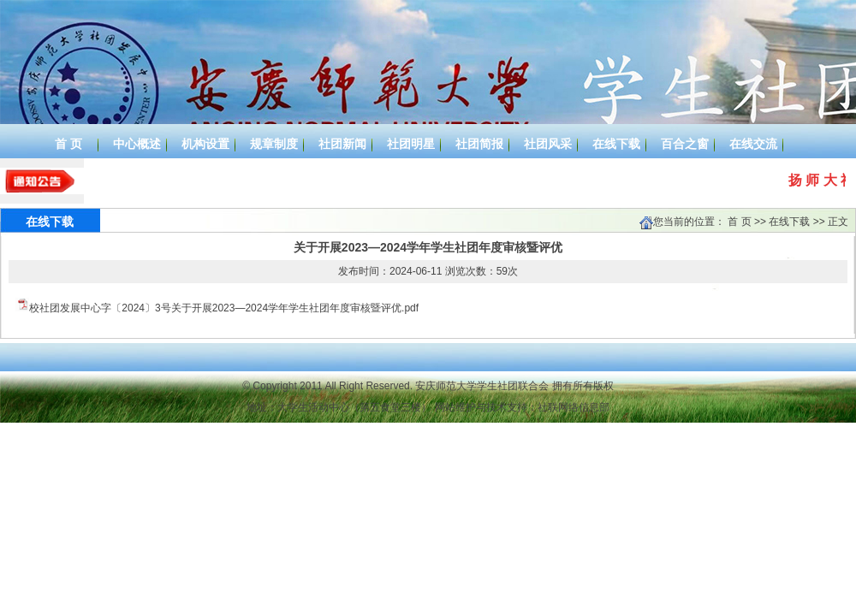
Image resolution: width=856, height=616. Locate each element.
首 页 (739, 222)
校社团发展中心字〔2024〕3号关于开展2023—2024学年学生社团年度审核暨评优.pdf (224, 308)
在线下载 (789, 222)
